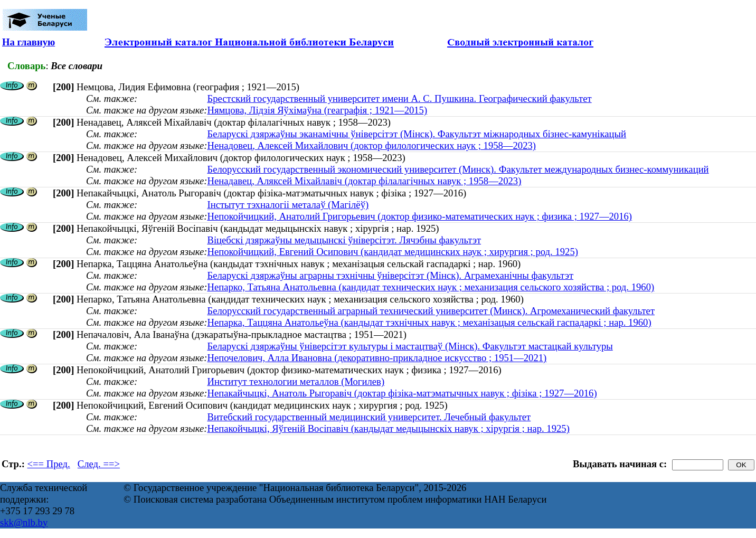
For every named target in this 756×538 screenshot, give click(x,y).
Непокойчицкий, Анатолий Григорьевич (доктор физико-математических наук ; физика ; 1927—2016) (419, 216)
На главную (29, 42)
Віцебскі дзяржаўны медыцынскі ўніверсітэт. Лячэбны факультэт (344, 240)
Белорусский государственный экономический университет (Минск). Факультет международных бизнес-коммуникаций (458, 169)
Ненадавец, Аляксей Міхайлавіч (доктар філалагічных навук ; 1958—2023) (364, 181)
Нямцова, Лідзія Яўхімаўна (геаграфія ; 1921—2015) (317, 110)
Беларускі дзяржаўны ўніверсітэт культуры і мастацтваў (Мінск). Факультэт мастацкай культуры (410, 346)
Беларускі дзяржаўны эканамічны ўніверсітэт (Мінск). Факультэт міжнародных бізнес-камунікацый (417, 134)
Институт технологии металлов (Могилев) (296, 381)
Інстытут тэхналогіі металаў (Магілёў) (288, 205)
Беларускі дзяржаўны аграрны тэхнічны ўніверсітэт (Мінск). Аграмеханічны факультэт (390, 275)
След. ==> (99, 464)
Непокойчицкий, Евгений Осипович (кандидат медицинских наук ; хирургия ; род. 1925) (393, 252)
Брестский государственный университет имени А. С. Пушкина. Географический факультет (399, 98)
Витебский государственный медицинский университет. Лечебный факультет (369, 417)
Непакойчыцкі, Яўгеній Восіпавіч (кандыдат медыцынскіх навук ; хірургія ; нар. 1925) (388, 428)
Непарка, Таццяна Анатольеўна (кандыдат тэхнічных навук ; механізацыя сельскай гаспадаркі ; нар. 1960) (429, 322)
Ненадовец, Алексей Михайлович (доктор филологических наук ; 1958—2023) (371, 145)
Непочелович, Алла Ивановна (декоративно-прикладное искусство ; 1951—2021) (377, 358)
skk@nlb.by (24, 522)
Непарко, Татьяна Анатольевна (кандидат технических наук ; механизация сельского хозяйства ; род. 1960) (431, 287)
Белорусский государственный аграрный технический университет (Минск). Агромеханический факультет (431, 311)
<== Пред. (49, 464)
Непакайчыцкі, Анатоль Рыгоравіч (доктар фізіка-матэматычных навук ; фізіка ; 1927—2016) (402, 393)
